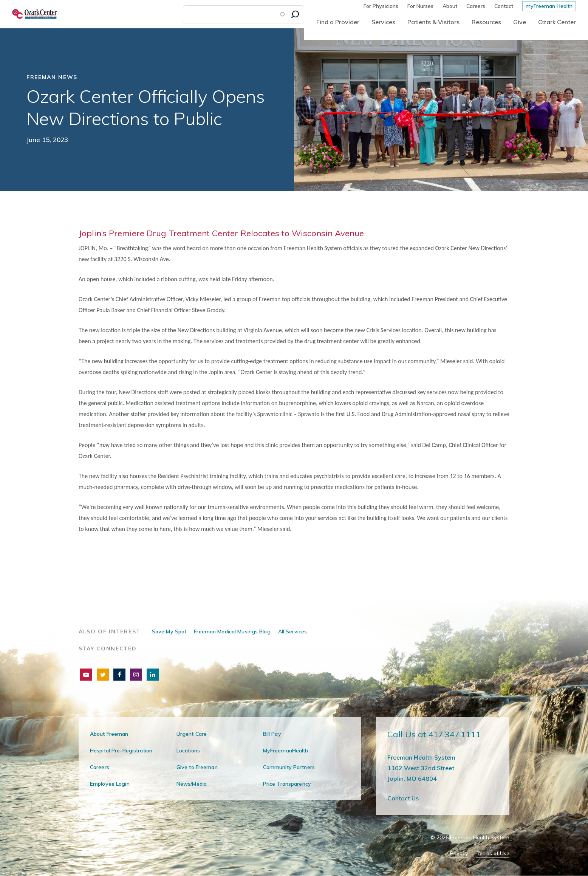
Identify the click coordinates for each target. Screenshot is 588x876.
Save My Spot (169, 631)
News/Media (192, 784)
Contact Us (403, 798)
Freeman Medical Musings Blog (232, 631)
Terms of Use (493, 854)
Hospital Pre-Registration (121, 751)
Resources (486, 22)
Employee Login (110, 784)
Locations (188, 751)
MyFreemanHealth (286, 751)
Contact (504, 6)
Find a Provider (338, 22)
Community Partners (289, 767)
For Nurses (420, 6)
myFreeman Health (549, 6)
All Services (292, 631)
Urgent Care (192, 734)
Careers (476, 6)
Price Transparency (287, 784)
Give (520, 22)
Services (383, 22)
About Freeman (109, 734)
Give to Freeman (197, 767)
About (450, 6)
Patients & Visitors (433, 22)
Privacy (459, 854)
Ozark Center (557, 22)
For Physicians (381, 6)
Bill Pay (272, 734)
